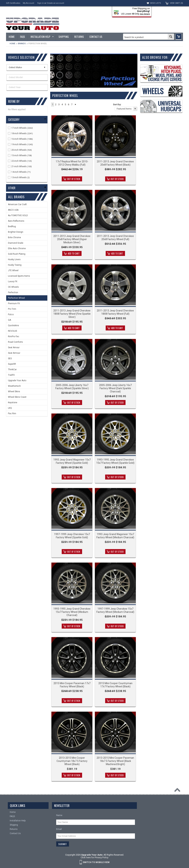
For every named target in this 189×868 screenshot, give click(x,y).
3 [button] (59, 104)
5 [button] (65, 104)
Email (59, 829)
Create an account (55, 3)
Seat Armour (14, 353)
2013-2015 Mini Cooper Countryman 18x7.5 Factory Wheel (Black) (72, 761)
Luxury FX (13, 281)
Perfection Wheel (16, 298)
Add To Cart (74, 253)
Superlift (12, 364)
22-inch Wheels (20, 161)
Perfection (13, 292)
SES (10, 358)
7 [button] (72, 104)
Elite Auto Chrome (17, 248)
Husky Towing (15, 265)
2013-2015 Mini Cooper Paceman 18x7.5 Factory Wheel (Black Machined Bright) (115, 761)
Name (59, 815)
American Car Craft (17, 204)
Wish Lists (156, 3)
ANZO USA (13, 210)
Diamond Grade (16, 243)
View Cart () (176, 3)
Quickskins (13, 325)
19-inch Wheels (20, 144)
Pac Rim (12, 414)
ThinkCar (12, 369)
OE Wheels (13, 287)
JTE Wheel (13, 270)
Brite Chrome (14, 237)
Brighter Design (16, 232)
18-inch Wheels (20, 133)
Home (12, 44)
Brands (22, 44)
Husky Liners (14, 259)
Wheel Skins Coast (17, 397)
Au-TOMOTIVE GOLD (18, 215)
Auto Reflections (16, 221)
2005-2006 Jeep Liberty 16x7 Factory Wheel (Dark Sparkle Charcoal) (115, 388)
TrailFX (11, 375)
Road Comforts (15, 342)
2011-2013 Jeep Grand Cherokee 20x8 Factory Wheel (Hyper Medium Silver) (72, 239)
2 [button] (56, 104)
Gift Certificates (13, 3)
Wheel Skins (14, 391)
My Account (28, 3)
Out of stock (74, 179)
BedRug (12, 226)
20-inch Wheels (20, 150)
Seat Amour (14, 347)
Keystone (13, 402)
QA (9, 320)
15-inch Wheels (20, 155)
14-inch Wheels (19, 172)
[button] (179, 37)
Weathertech (14, 386)
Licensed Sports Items (19, 276)
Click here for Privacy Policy (94, 857)
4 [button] (62, 104)
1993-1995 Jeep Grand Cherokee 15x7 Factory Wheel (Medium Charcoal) (72, 612)
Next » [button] (75, 105)
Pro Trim (12, 309)
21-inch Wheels (20, 166)
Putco (11, 314)
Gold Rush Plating (17, 254)
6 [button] (69, 104)
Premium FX (14, 303)
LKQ (10, 408)
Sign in (41, 3)
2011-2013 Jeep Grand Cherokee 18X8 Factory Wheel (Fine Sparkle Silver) (72, 314)
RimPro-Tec (14, 336)
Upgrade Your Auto (17, 380)
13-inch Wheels (19, 177)
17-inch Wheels (20, 128)
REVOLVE (13, 331)
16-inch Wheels (20, 139)
